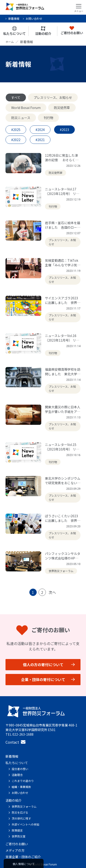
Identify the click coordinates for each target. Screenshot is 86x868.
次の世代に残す (21, 818)
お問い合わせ (34, 18)
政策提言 (17, 830)
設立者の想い (20, 769)
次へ (52, 592)
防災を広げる (20, 812)
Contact (15, 742)
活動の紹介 (43, 31)
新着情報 (14, 18)
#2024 (40, 130)
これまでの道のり (23, 781)
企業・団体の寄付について (43, 679)
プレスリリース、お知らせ (53, 97)
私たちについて (14, 31)
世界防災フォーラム (24, 806)
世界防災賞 (19, 836)
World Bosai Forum (26, 108)
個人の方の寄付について (43, 665)
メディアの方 (15, 850)
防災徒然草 (62, 108)
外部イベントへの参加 (25, 824)
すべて (16, 97)
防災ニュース (21, 118)
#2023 (64, 130)
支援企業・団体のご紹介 (23, 857)
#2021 (40, 140)
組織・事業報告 (21, 787)
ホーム (10, 42)
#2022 (16, 140)
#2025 (16, 130)
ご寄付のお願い (72, 31)
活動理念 (17, 775)
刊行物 (48, 118)
